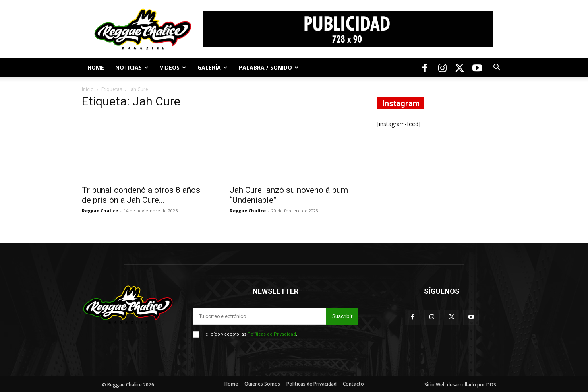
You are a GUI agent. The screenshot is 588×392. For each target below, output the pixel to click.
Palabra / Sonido (269, 67)
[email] (259, 316)
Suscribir (342, 316)
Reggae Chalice (100, 211)
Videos (173, 67)
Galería (212, 67)
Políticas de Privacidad (272, 334)
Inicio (88, 89)
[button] (497, 68)
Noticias (132, 67)
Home (96, 67)
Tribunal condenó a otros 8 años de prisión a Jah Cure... (141, 195)
